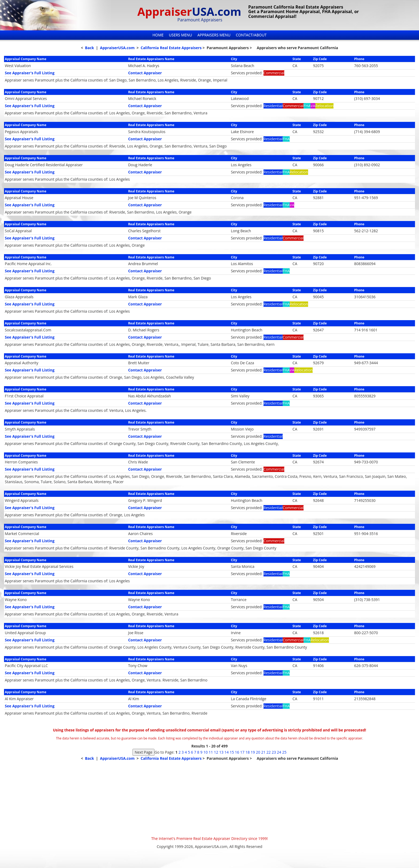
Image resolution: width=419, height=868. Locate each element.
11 (211, 752)
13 (221, 752)
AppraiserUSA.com (117, 48)
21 (263, 752)
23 (274, 752)
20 (258, 752)
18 (247, 752)
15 (232, 752)
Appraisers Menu (214, 35)
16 (237, 752)
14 (227, 752)
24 (279, 752)
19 (253, 752)
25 (284, 752)
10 (205, 752)
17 (242, 752)
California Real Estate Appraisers (171, 48)
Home (158, 35)
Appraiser (189, 11)
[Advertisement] (210, 799)
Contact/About (251, 35)
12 (216, 752)
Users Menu (181, 35)
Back (90, 48)
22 (269, 752)
